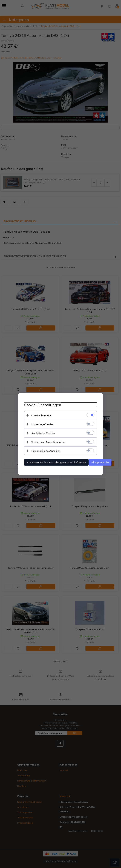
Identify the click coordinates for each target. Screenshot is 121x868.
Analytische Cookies (43, 433)
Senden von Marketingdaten (48, 442)
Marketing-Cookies (42, 424)
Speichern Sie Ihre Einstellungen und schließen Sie (56, 462)
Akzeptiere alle (100, 462)
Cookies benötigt (41, 415)
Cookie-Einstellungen (43, 405)
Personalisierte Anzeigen (46, 451)
